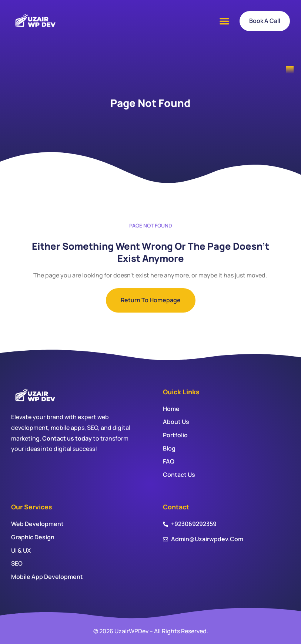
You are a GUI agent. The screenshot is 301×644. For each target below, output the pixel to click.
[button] (224, 21)
